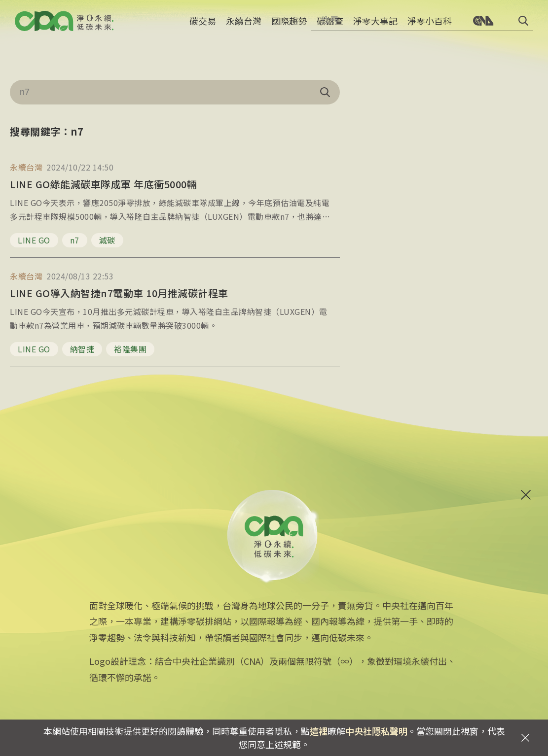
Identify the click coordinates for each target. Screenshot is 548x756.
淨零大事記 (375, 27)
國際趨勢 (289, 27)
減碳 (107, 240)
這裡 (319, 731)
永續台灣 (244, 27)
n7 (75, 240)
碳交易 (203, 27)
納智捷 (82, 349)
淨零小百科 (430, 27)
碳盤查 (330, 27)
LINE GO (34, 240)
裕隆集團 (130, 349)
